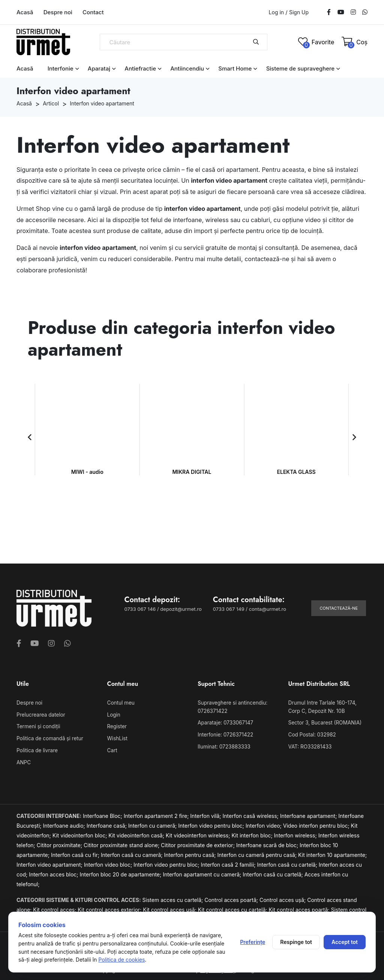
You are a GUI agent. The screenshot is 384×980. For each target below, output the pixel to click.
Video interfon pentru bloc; (317, 824)
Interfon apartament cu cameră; (203, 873)
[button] (30, 437)
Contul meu (120, 703)
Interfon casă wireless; (251, 814)
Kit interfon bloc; (253, 833)
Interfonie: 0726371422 (224, 733)
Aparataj (99, 68)
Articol (51, 103)
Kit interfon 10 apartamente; (332, 853)
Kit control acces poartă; (300, 908)
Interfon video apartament (102, 103)
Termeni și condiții (37, 726)
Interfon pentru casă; (190, 853)
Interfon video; (264, 824)
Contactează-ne (339, 608)
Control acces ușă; (283, 898)
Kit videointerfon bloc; (81, 833)
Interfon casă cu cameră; (133, 853)
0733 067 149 (229, 609)
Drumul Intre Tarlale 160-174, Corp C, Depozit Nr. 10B (328, 707)
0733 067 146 (140, 609)
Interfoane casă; (107, 824)
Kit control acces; (55, 908)
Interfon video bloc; (109, 863)
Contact (93, 12)
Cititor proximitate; (60, 843)
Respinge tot (296, 942)
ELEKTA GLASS (296, 472)
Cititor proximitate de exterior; (199, 843)
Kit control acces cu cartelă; (233, 908)
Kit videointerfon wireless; (199, 833)
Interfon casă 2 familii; (229, 863)
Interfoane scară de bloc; (268, 843)
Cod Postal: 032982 (311, 733)
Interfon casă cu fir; (76, 853)
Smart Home (235, 68)
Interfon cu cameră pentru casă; (258, 853)
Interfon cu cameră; (153, 824)
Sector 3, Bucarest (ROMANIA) (324, 722)
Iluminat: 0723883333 (223, 745)
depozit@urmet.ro (181, 609)
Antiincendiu (187, 68)
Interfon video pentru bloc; (212, 824)
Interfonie (61, 68)
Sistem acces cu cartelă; (174, 898)
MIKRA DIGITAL (192, 472)
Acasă (25, 12)
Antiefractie (140, 68)
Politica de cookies (121, 960)
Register (117, 726)
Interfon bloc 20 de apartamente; (121, 873)
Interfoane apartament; (309, 814)
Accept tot (345, 942)
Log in (277, 12)
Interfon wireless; (296, 833)
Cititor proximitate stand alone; (122, 843)
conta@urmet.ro (268, 609)
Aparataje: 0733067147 (224, 722)
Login (114, 714)
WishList (117, 737)
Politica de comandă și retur (49, 737)
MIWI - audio (87, 472)
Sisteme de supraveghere (301, 68)
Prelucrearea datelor (40, 714)
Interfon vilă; (206, 814)
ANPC (23, 761)
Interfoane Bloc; (103, 814)
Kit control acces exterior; (110, 908)
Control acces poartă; (232, 898)
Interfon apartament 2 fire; (157, 814)
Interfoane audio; (64, 824)
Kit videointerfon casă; (137, 833)
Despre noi (58, 12)
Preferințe (253, 942)
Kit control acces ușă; (170, 908)
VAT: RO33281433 (309, 745)
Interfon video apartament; (50, 863)
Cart (112, 749)
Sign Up (299, 12)
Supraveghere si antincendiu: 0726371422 (231, 707)
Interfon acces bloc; (54, 873)
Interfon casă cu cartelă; (288, 863)
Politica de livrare (36, 749)
